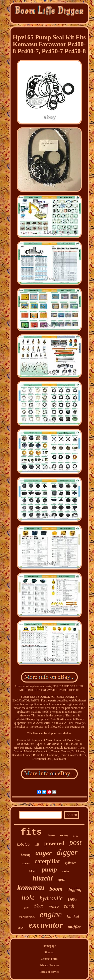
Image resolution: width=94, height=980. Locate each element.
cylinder (71, 863)
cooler (26, 863)
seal (33, 870)
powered (54, 843)
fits (31, 832)
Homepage (49, 946)
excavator (46, 925)
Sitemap (49, 952)
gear (62, 880)
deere (51, 835)
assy (21, 928)
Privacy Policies (49, 965)
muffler (74, 927)
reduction (27, 917)
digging (74, 889)
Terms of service (49, 972)
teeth (75, 836)
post (75, 842)
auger (43, 853)
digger (67, 852)
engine (51, 914)
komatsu (31, 888)
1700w (72, 900)
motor (66, 871)
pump (49, 869)
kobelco (23, 844)
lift (37, 844)
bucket (73, 916)
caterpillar (48, 861)
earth (69, 906)
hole (28, 897)
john (27, 907)
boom (56, 889)
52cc (39, 906)
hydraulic (51, 898)
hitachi (43, 878)
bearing (26, 855)
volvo (54, 906)
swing (64, 835)
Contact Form (49, 959)
